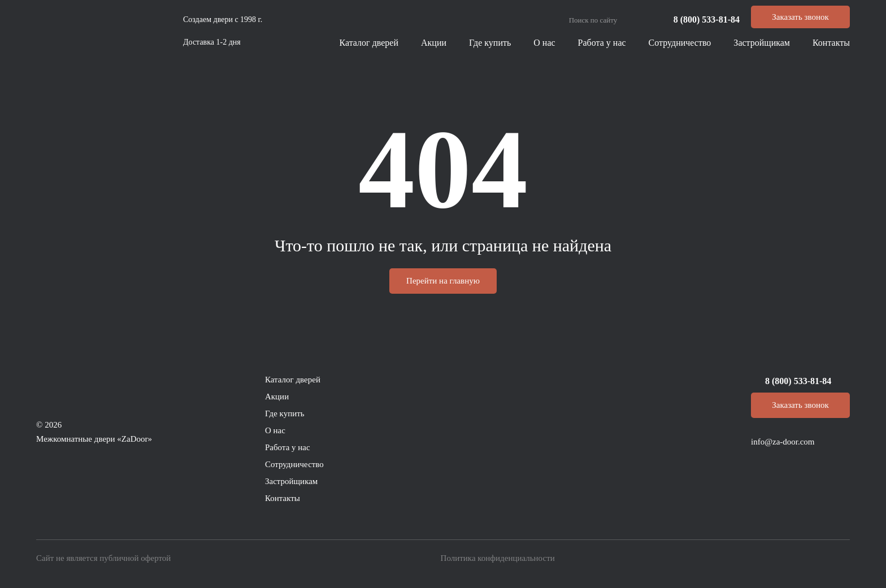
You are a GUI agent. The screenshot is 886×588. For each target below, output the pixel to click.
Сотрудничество (680, 43)
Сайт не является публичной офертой (103, 558)
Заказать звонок (800, 17)
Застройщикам (762, 43)
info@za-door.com (783, 442)
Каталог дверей (369, 43)
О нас (544, 43)
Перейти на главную (443, 281)
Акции (434, 43)
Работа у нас (602, 43)
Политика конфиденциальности (498, 558)
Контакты (831, 43)
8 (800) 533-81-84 (707, 19)
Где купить (490, 43)
